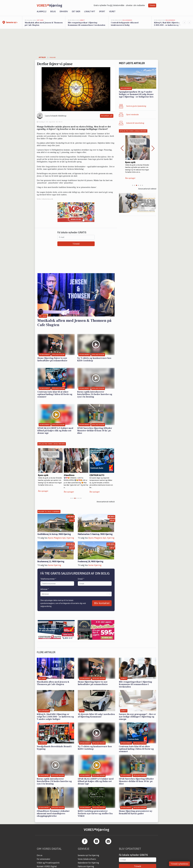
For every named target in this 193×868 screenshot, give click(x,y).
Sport (102, 11)
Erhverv (64, 11)
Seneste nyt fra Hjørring (88, 855)
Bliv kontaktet (102, 603)
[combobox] (42, 594)
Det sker (76, 11)
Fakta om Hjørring (86, 866)
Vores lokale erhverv (87, 859)
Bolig (53, 11)
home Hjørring (55, 565)
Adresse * (45, 589)
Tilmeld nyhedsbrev (179, 864)
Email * (81, 579)
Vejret (112, 11)
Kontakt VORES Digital (47, 866)
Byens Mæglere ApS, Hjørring (61, 538)
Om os (40, 855)
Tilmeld (152, 5)
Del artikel (107, 116)
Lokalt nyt (90, 11)
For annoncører (44, 859)
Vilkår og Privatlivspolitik (48, 863)
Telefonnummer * (48, 579)
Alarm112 (42, 11)
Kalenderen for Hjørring (88, 863)
